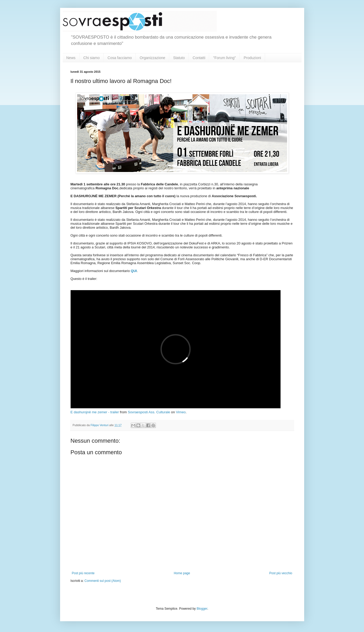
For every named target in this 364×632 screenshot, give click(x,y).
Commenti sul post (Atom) (103, 581)
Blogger (202, 609)
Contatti (199, 58)
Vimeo (181, 412)
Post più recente (83, 573)
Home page (182, 573)
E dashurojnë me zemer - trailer (95, 412)
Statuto (179, 58)
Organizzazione (152, 58)
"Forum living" (224, 58)
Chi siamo (92, 58)
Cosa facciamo (120, 58)
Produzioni (252, 58)
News (71, 58)
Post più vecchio (281, 573)
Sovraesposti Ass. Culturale (149, 412)
